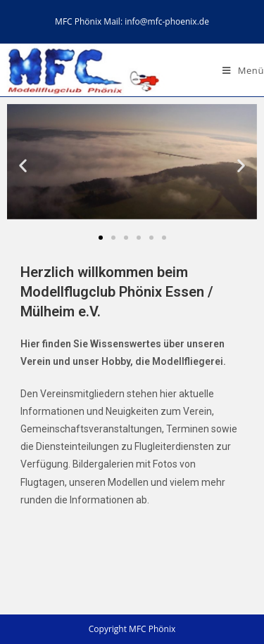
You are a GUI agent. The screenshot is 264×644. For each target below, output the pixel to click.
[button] (101, 238)
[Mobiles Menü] (243, 70)
